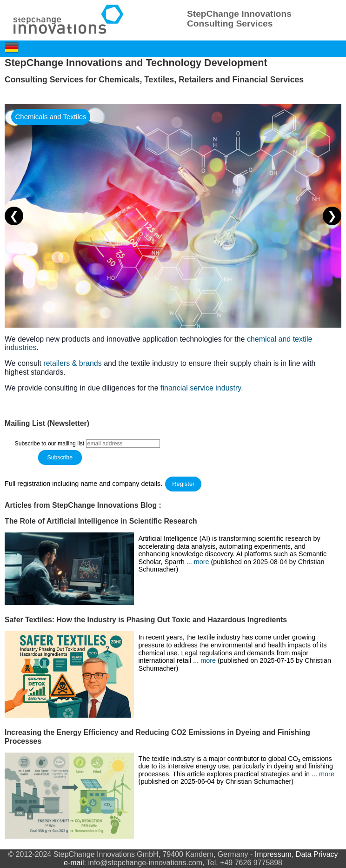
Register (183, 484)
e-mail (74, 863)
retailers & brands (72, 363)
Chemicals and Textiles (50, 117)
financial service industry (201, 388)
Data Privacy (317, 854)
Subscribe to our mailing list (50, 444)
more (203, 562)
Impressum (273, 854)
